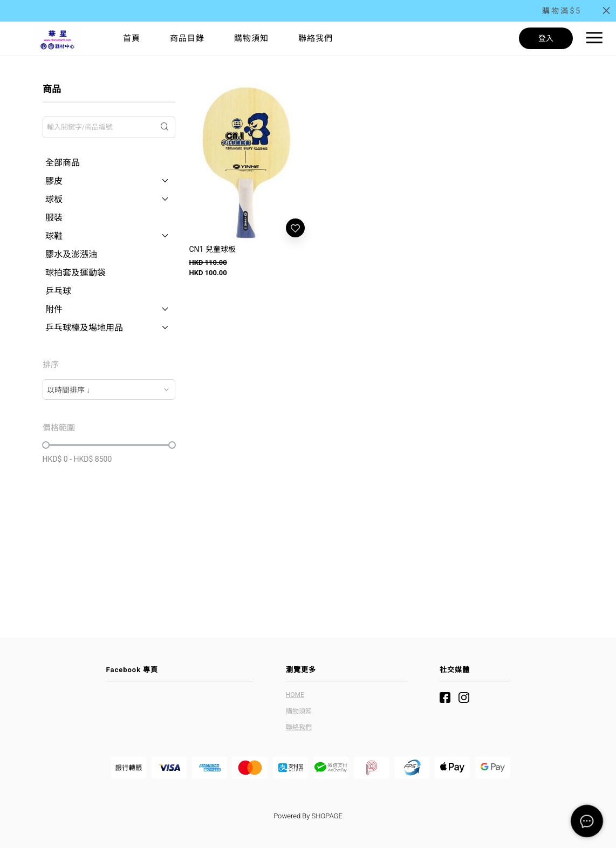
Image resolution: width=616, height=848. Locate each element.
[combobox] (109, 389)
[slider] (46, 445)
